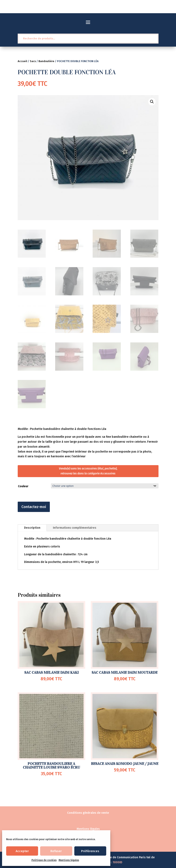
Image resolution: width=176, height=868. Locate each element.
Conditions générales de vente (88, 813)
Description (32, 528)
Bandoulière (46, 61)
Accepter (22, 851)
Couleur (23, 486)
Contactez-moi (34, 507)
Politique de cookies (44, 860)
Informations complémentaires (75, 528)
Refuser (56, 851)
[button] (152, 102)
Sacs (33, 61)
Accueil (22, 61)
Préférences (90, 851)
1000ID (118, 862)
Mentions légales (69, 860)
